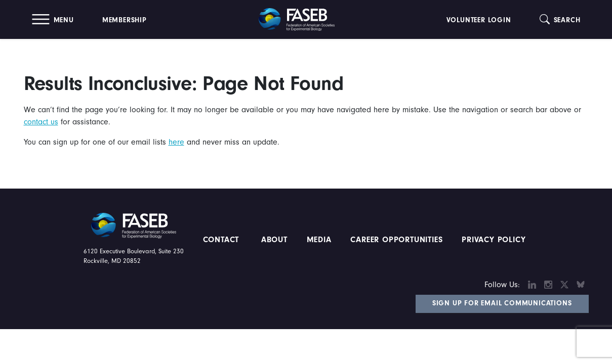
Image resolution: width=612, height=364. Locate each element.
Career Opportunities (395, 240)
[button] (53, 19)
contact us (41, 122)
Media (319, 240)
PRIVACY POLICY (494, 240)
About (274, 240)
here (176, 142)
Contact (222, 240)
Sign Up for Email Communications (502, 303)
